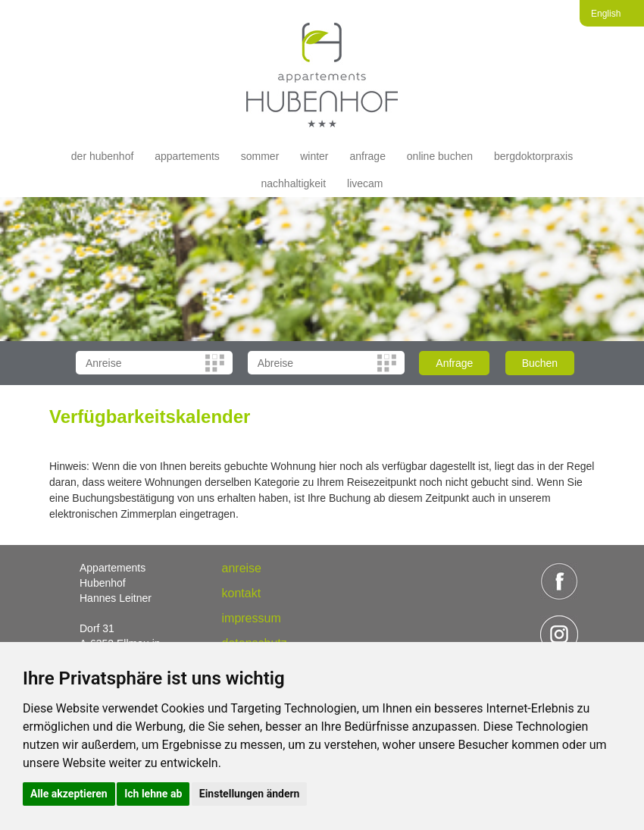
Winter (314, 156)
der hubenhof (103, 156)
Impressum (252, 618)
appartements (187, 156)
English (606, 14)
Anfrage (367, 156)
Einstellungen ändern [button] (250, 794)
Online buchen (440, 156)
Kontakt (242, 593)
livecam (365, 183)
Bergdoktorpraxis (533, 156)
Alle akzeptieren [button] (69, 794)
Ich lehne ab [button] (153, 794)
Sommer (260, 156)
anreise (242, 568)
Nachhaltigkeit (294, 183)
